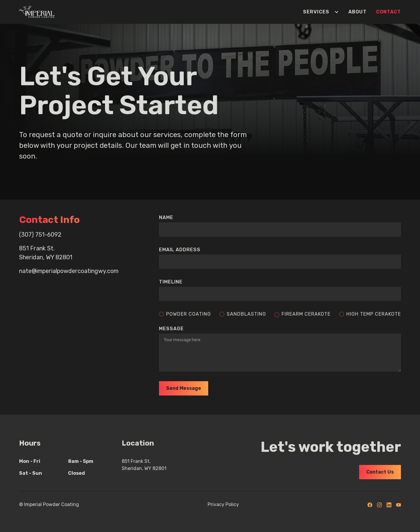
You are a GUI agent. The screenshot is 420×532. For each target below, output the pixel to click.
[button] (316, 12)
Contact (389, 12)
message (171, 329)
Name (166, 217)
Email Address (180, 250)
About (358, 12)
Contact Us (380, 472)
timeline (171, 282)
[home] (37, 12)
